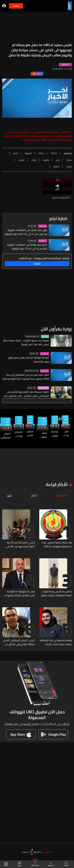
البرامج (19, 864)
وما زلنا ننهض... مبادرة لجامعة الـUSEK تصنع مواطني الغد (54, 433)
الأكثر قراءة (57, 484)
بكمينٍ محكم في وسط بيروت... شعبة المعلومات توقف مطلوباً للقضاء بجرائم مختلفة (56, 593)
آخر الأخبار (43, 226)
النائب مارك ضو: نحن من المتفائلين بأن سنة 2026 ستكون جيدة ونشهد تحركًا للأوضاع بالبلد (26, 377)
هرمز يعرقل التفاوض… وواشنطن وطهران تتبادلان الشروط (42, 435)
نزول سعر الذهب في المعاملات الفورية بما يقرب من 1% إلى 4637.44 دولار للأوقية (26, 232)
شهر (10, 496)
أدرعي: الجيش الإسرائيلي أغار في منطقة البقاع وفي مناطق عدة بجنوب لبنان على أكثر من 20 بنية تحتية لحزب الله (19, 642)
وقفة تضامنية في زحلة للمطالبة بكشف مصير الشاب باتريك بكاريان (56, 642)
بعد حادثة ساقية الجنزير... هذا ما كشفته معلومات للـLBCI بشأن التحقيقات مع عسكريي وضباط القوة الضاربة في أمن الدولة (57, 544)
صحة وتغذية (43, 388)
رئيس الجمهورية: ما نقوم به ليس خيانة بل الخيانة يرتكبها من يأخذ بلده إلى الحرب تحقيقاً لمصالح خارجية (19, 593)
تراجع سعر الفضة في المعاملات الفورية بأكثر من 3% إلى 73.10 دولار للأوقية (27, 247)
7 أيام (35, 496)
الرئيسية (66, 864)
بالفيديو (60, 418)
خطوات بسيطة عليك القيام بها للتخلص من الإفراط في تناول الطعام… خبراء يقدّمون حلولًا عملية (26, 394)
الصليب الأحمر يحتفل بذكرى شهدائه (29, 433)
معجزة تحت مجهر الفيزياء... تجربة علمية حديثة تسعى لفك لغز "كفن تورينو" (26, 342)
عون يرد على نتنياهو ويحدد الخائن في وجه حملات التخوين (65, 433)
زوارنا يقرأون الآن (56, 329)
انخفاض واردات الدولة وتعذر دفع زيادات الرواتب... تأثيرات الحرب (18, 434)
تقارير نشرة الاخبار (65, 420)
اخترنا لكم (58, 219)
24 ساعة (62, 496)
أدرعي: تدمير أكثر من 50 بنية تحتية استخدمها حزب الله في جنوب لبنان (20, 544)
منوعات (45, 336)
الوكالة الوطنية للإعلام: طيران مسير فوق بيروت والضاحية (28, 360)
